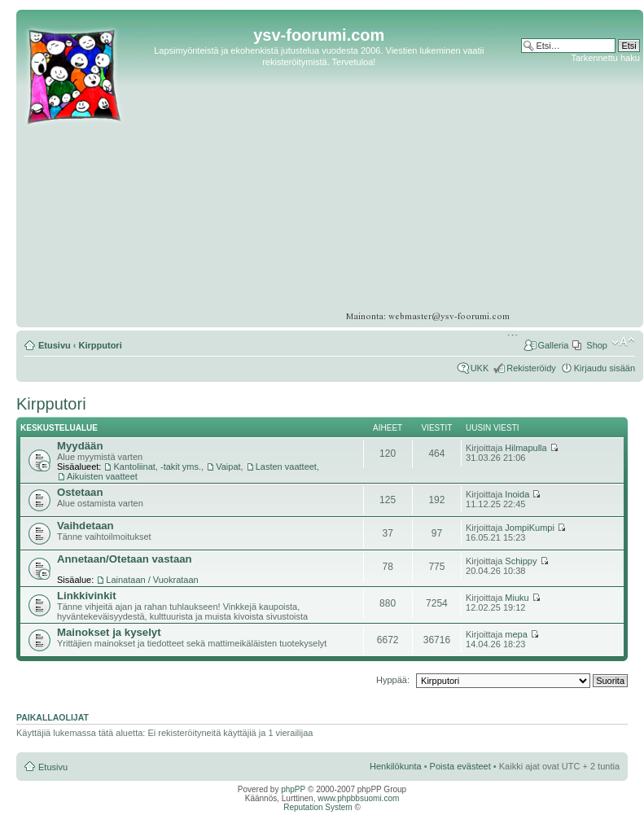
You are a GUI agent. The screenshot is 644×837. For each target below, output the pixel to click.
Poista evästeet (460, 766)
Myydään (80, 446)
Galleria (553, 345)
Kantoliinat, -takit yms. (157, 467)
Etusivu (55, 345)
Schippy (521, 561)
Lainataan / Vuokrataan (152, 580)
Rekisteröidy (531, 368)
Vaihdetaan (85, 526)
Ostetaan (80, 492)
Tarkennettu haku (605, 58)
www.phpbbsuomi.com (358, 798)
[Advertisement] (577, 114)
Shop (597, 345)
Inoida (517, 494)
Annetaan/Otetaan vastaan (125, 559)
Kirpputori (101, 345)
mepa (516, 634)
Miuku (517, 598)
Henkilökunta (396, 766)
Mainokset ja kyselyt (109, 632)
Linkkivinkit (87, 596)
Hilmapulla (526, 448)
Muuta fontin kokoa (623, 342)
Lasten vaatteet (286, 467)
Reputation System (318, 807)
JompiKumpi (530, 528)
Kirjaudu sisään (605, 368)
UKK (480, 368)
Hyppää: (393, 680)
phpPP (293, 789)
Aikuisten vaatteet (102, 476)
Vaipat (228, 467)
